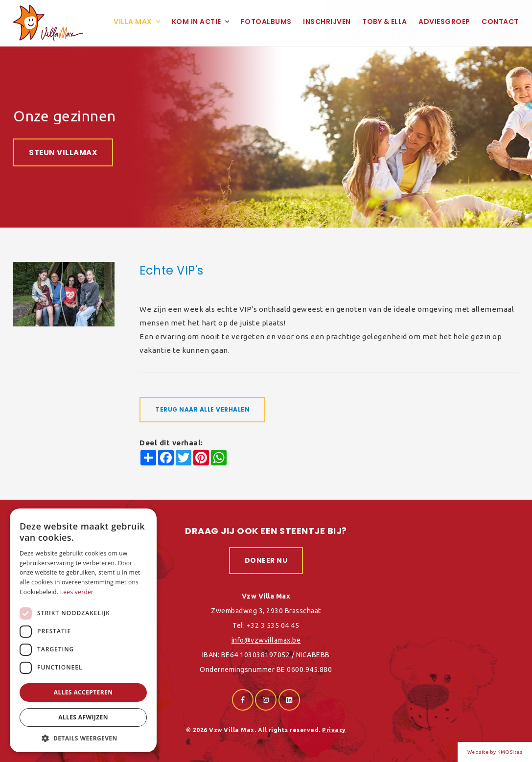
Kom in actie (197, 22)
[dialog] (83, 630)
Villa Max (133, 22)
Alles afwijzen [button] (83, 717)
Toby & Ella (385, 22)
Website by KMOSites (495, 752)
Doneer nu (266, 560)
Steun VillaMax (63, 152)
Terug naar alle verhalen (202, 409)
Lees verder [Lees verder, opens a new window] (77, 592)
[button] (83, 738)
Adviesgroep (444, 22)
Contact (500, 22)
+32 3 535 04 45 (273, 625)
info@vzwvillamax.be (266, 640)
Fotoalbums (266, 22)
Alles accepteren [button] (83, 692)
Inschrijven (327, 22)
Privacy (334, 730)
